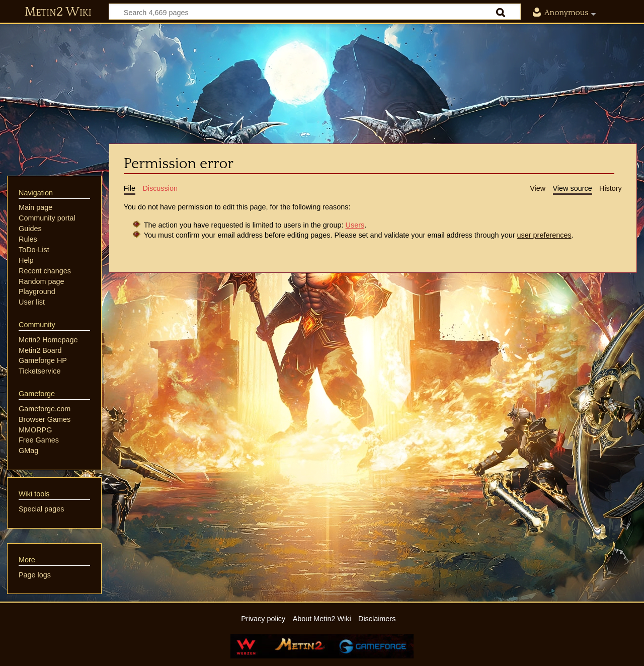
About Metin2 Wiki (322, 619)
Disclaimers (377, 619)
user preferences (544, 235)
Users (355, 225)
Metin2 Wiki (58, 12)
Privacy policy (263, 619)
